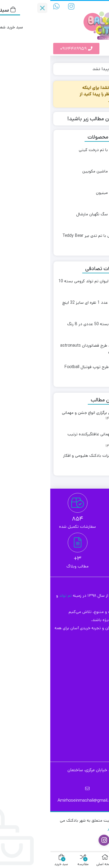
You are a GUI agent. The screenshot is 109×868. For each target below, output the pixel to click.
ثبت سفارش (89, 661)
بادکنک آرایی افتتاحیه (80, 704)
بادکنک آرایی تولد (84, 722)
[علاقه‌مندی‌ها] (79, 5)
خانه (99, 69)
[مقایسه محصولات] (104, 5)
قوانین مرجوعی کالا (82, 670)
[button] (103, 49)
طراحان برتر (66, 829)
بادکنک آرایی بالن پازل (80, 713)
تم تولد (16, 596)
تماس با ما (90, 679)
